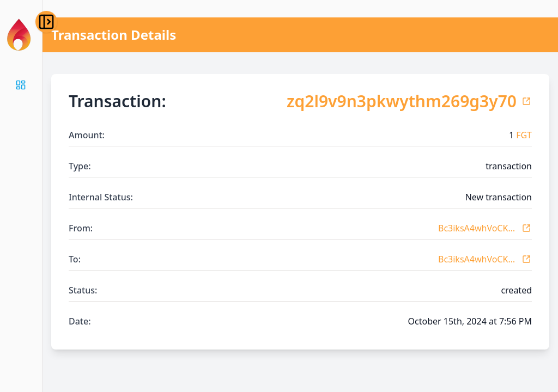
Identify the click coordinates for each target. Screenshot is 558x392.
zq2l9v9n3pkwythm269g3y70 (402, 101)
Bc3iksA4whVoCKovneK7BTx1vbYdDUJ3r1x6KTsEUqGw (477, 228)
